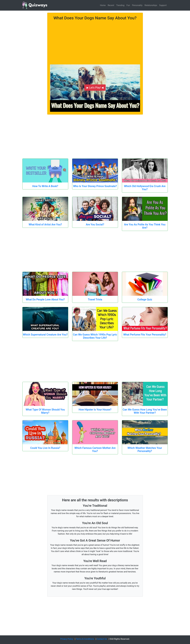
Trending (120, 5)
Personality (137, 5)
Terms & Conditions (85, 639)
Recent (111, 5)
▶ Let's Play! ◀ (95, 88)
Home (103, 5)
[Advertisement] (95, 41)
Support (163, 5)
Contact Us (102, 639)
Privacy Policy (67, 639)
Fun (128, 5)
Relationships (151, 5)
